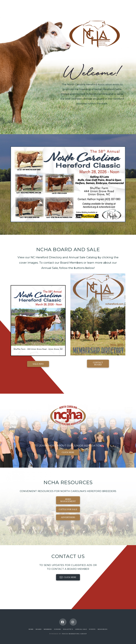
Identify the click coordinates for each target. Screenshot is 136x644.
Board (39, 629)
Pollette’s (68, 629)
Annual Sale (81, 629)
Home (31, 629)
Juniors (58, 629)
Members (48, 629)
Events (92, 629)
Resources (103, 629)
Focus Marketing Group (74, 634)
